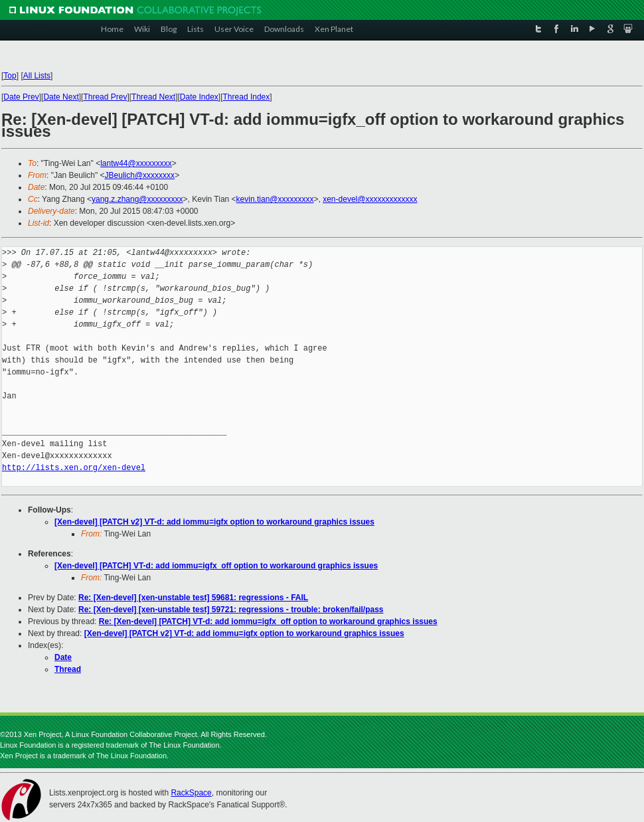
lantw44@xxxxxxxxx (136, 163)
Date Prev (21, 97)
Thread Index (247, 97)
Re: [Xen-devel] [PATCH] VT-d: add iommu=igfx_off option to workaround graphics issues (268, 621)
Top (10, 76)
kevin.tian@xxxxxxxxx (275, 199)
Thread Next (153, 97)
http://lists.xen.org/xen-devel (74, 468)
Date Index (199, 97)
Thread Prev (105, 97)
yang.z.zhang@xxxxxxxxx (137, 199)
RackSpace (191, 793)
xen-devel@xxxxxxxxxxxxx (370, 199)
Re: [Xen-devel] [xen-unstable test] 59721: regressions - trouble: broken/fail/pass (231, 610)
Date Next (61, 97)
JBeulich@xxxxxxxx (140, 175)
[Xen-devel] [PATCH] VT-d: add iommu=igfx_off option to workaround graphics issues (216, 566)
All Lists (37, 76)
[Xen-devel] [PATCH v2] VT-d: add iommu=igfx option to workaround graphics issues (214, 522)
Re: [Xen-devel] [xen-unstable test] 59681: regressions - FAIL (193, 598)
